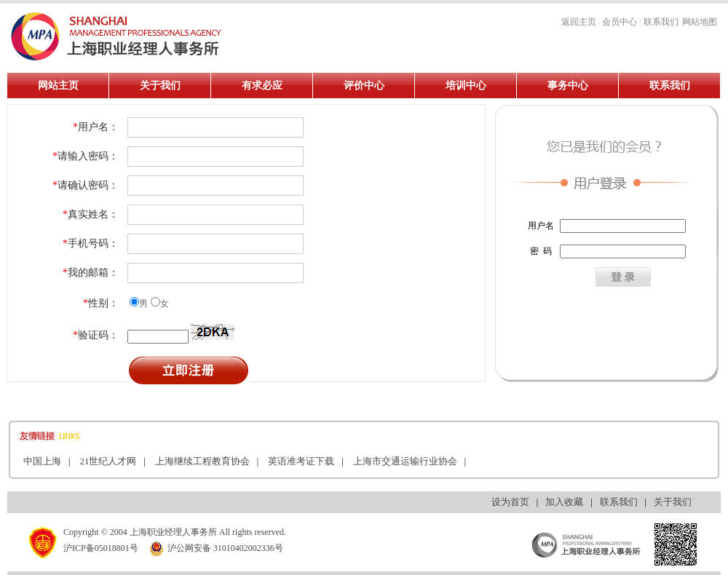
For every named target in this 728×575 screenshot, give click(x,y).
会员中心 (620, 22)
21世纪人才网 (108, 461)
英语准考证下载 (301, 461)
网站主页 (58, 86)
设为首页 (510, 502)
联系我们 (661, 22)
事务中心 (568, 86)
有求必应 (262, 86)
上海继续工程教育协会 (202, 461)
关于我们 (160, 86)
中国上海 (42, 461)
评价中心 (364, 86)
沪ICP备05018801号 (101, 548)
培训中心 (466, 86)
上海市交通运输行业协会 (405, 461)
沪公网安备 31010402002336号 (216, 548)
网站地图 (700, 22)
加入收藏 (564, 502)
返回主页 (579, 22)
